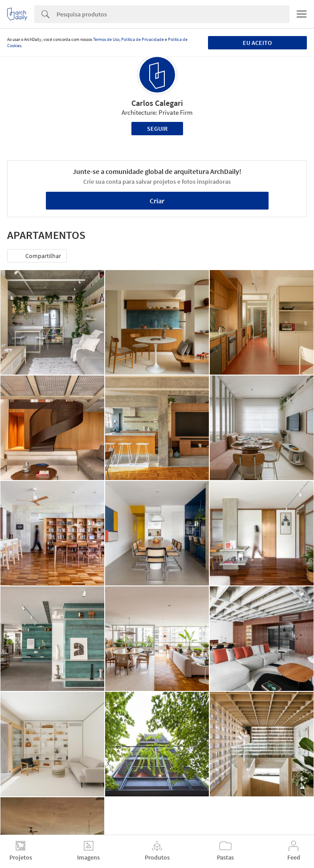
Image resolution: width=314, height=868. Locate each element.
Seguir (157, 129)
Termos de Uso (106, 39)
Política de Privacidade (143, 39)
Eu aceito (257, 43)
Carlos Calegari (157, 103)
